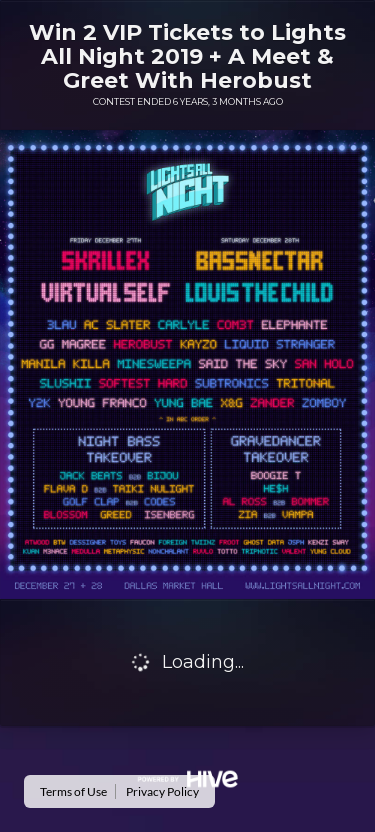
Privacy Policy (162, 791)
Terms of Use (73, 791)
